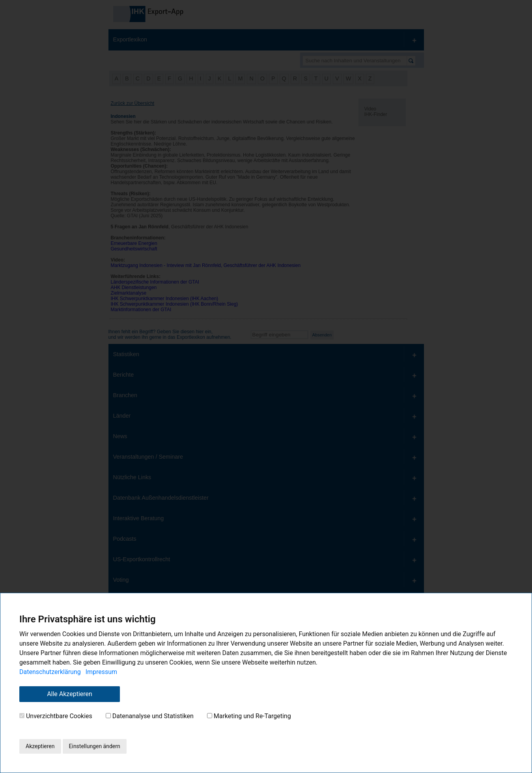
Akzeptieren (40, 746)
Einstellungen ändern (95, 746)
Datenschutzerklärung (50, 672)
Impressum (102, 672)
